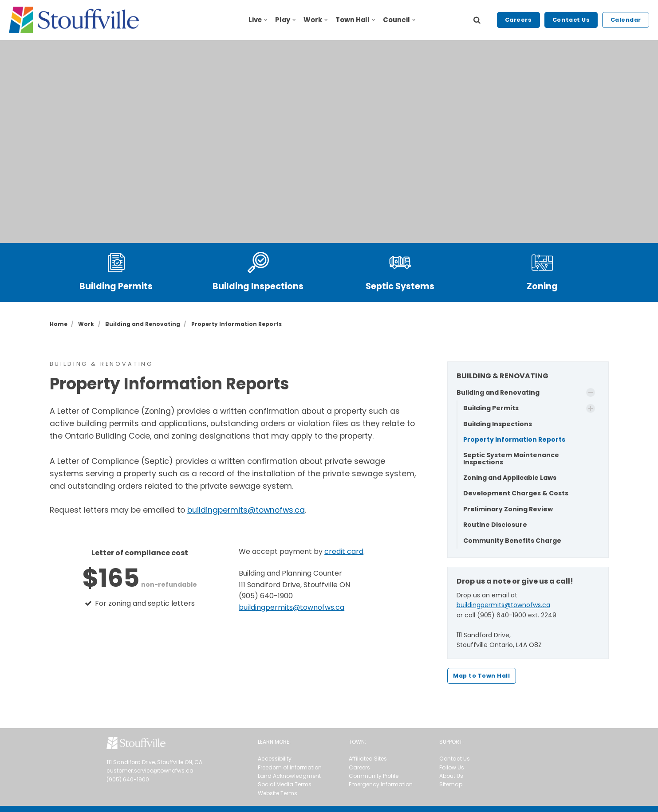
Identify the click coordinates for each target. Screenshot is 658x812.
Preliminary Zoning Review (508, 509)
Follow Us (452, 767)
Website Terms (278, 793)
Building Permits (116, 286)
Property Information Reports (514, 439)
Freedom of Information (290, 767)
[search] (477, 20)
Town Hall (355, 20)
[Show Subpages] (591, 392)
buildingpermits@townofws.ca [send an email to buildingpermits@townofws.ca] (292, 607)
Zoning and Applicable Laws (510, 478)
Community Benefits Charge (512, 541)
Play (285, 20)
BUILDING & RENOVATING (502, 376)
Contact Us (571, 20)
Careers (518, 20)
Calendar (626, 20)
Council (399, 20)
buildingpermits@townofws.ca (246, 510)
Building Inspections (258, 286)
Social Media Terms (285, 784)
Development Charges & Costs (516, 493)
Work (315, 20)
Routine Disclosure (495, 525)
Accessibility (275, 759)
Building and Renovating (498, 392)
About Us (451, 776)
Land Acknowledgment (289, 776)
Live (258, 20)
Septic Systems (400, 286)
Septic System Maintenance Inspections (511, 458)
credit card (344, 551)
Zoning (542, 286)
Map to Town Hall (481, 676)
